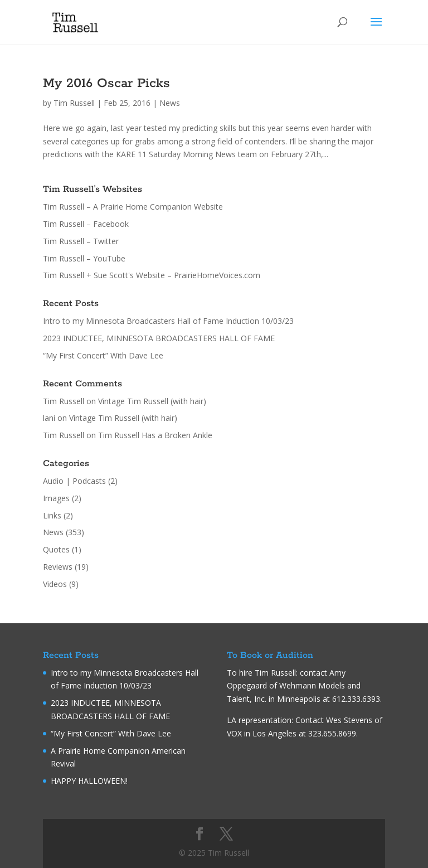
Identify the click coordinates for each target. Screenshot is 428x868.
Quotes (56, 549)
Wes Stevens (349, 720)
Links (52, 515)
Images (56, 498)
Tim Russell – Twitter (81, 241)
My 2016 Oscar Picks (106, 83)
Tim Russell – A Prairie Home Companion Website (133, 207)
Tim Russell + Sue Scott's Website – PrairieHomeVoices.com (152, 275)
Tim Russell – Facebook (86, 224)
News (170, 103)
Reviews (58, 567)
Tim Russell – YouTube (84, 258)
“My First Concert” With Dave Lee (103, 355)
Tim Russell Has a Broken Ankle (155, 435)
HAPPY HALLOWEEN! (89, 781)
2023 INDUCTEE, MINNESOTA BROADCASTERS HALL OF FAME (159, 338)
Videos (55, 584)
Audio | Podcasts (74, 481)
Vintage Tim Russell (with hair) (152, 401)
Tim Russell (74, 103)
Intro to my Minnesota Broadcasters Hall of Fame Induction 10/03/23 (168, 321)
